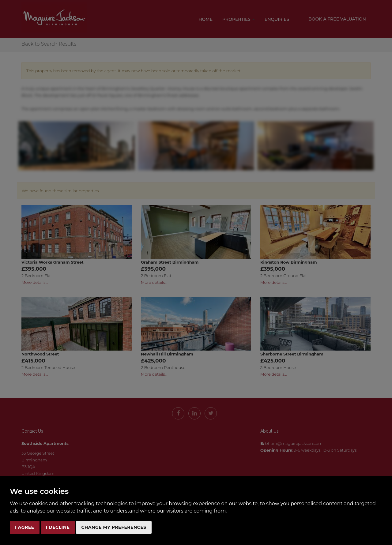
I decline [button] (58, 527)
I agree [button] (25, 527)
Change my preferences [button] (114, 527)
